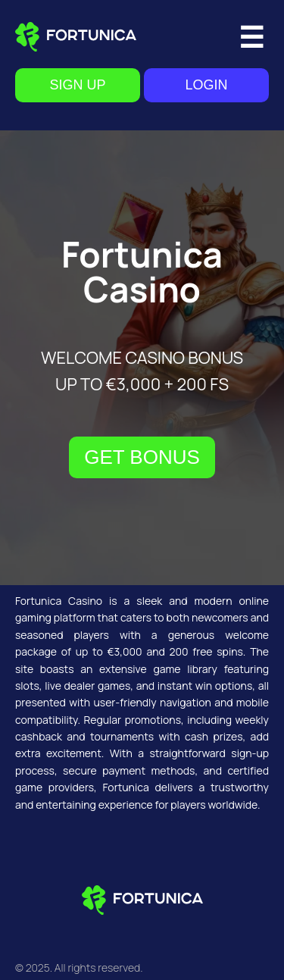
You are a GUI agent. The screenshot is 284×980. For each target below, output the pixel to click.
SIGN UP (77, 85)
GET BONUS (142, 457)
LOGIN (206, 85)
